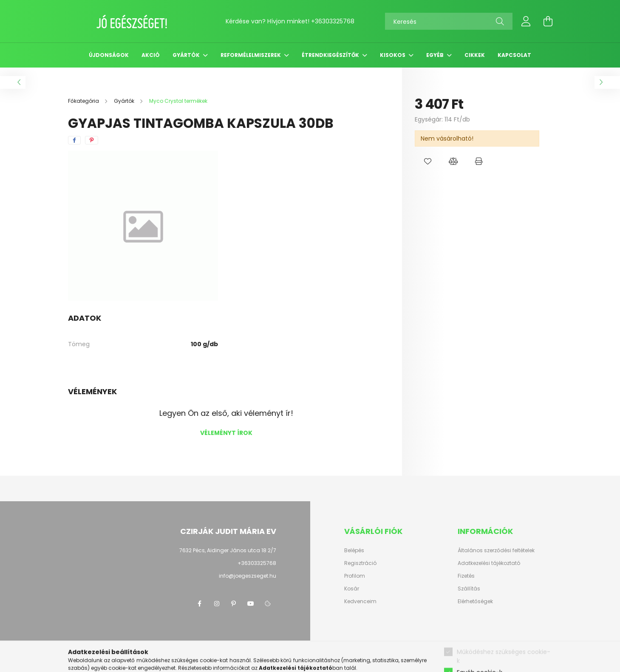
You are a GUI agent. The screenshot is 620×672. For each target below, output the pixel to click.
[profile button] (526, 21)
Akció (151, 55)
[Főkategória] (84, 101)
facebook (200, 604)
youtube (251, 604)
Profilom (355, 576)
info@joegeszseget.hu (248, 576)
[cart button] (548, 21)
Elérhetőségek (475, 601)
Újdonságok (109, 55)
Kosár (352, 589)
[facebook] (74, 140)
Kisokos (393, 55)
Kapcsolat (514, 55)
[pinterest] (92, 140)
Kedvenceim (360, 601)
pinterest (234, 604)
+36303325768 (333, 21)
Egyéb (436, 55)
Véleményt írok (226, 433)
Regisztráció (360, 563)
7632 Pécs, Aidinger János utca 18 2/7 (228, 550)
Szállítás (469, 589)
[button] (427, 161)
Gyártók (187, 55)
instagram (217, 604)
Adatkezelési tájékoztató (489, 563)
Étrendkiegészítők (331, 55)
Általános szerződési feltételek (496, 551)
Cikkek (475, 55)
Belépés (354, 551)
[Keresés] (449, 21)
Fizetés (466, 576)
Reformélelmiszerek (251, 55)
